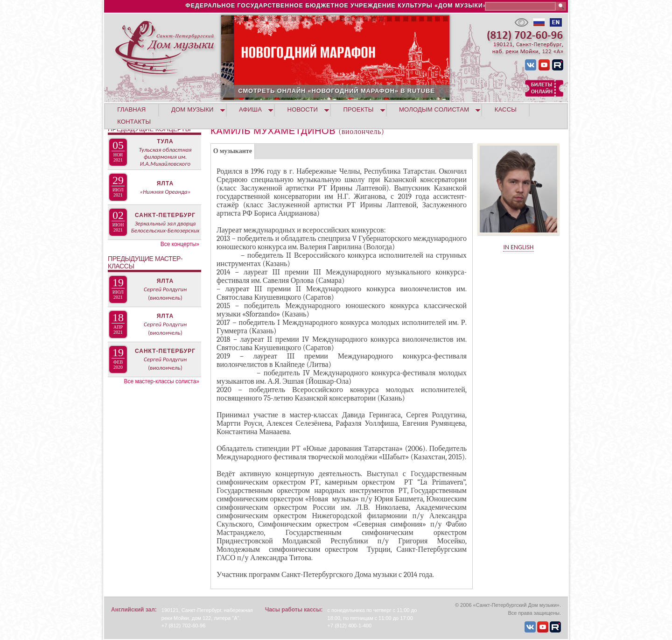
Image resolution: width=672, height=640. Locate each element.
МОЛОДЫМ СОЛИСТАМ (434, 109)
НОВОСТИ (303, 109)
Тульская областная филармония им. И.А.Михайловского (165, 157)
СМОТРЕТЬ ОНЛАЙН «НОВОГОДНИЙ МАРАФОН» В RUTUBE (381, 91)
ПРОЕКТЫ (359, 109)
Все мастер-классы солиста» (161, 381)
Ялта (165, 183)
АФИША (250, 109)
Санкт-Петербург (165, 215)
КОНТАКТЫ (134, 122)
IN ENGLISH (518, 247)
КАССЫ (506, 109)
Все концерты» (180, 244)
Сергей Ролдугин (165, 289)
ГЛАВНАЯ (131, 109)
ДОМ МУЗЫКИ (192, 109)
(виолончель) (165, 298)
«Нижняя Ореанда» (165, 192)
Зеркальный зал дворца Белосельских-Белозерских (165, 227)
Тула (165, 141)
